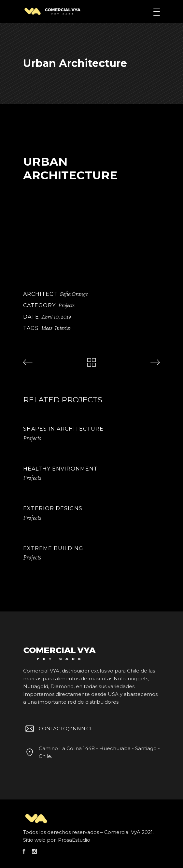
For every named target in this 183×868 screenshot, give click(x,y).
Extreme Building (53, 548)
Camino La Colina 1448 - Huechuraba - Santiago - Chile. (91, 752)
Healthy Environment (60, 469)
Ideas (47, 328)
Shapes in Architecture (63, 429)
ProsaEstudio (74, 840)
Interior (63, 328)
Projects (66, 305)
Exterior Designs (53, 508)
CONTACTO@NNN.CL (58, 729)
